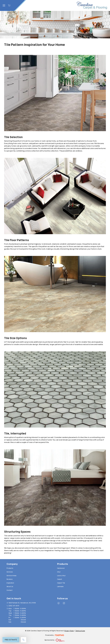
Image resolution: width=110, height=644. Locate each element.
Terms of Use (80, 631)
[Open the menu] (4, 5)
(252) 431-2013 (14, 606)
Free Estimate (11, 640)
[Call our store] (24, 640)
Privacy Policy (69, 631)
